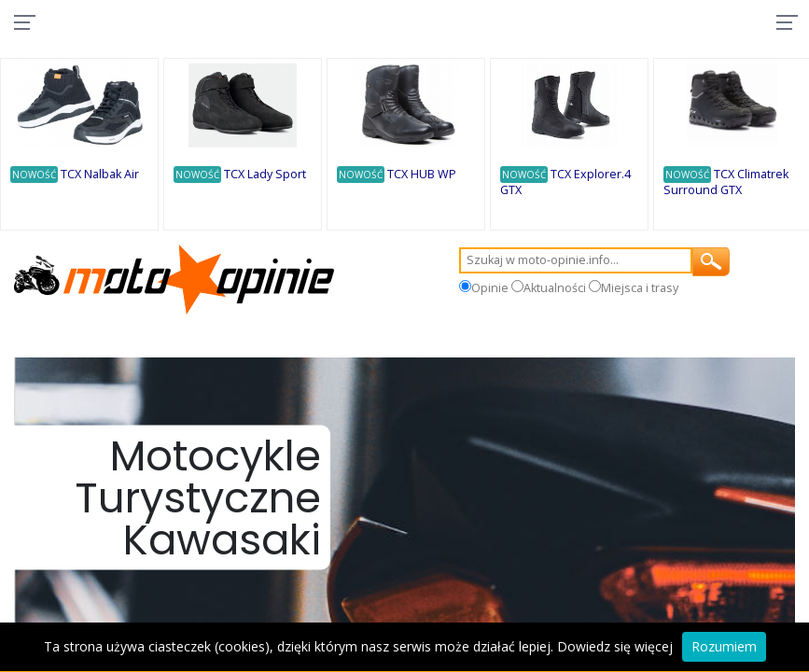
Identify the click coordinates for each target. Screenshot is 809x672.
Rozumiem (724, 646)
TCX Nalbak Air (103, 176)
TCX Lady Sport (268, 176)
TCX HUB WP (425, 176)
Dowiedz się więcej (615, 646)
